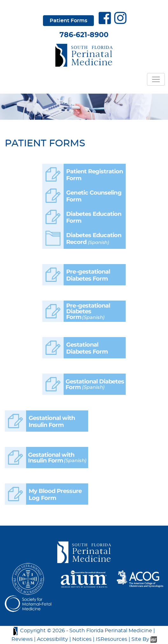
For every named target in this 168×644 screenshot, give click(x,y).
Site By (144, 639)
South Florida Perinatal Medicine (111, 631)
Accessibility (52, 639)
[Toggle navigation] (156, 79)
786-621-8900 (84, 35)
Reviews (22, 639)
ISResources (112, 639)
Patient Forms (68, 21)
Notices (82, 639)
